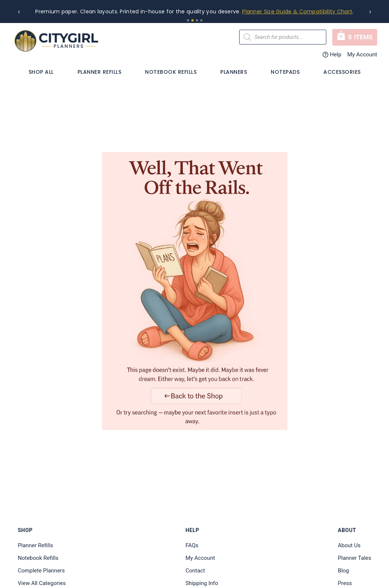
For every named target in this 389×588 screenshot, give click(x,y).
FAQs (192, 545)
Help (332, 54)
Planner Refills (100, 72)
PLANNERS (234, 72)
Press (345, 583)
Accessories (342, 72)
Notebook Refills (171, 72)
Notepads (285, 72)
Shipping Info (202, 583)
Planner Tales (355, 558)
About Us (349, 545)
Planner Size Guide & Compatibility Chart (297, 11)
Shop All (41, 72)
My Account (362, 54)
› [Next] (370, 11)
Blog (343, 571)
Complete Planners (41, 571)
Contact (195, 571)
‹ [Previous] (19, 11)
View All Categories (42, 583)
